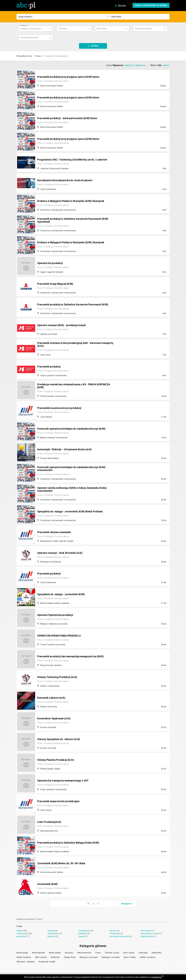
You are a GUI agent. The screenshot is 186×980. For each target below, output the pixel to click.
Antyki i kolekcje (24, 957)
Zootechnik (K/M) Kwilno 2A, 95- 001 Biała (64, 864)
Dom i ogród (129, 953)
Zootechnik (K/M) (48, 884)
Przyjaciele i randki (47, 962)
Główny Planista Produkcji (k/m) (57, 760)
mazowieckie (22, 933)
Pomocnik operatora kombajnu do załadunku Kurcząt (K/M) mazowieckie (75, 469)
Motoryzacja (22, 953)
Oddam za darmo (148, 957)
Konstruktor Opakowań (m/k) (55, 719)
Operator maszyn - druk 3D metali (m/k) (62, 553)
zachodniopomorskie (150, 933)
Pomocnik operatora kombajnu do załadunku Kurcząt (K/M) (75, 429)
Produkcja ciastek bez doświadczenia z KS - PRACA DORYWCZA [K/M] (70, 386)
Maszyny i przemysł (89, 957)
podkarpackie (84, 931)
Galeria (166, 65)
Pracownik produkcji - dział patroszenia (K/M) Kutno (70, 118)
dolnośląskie (146, 931)
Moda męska (55, 953)
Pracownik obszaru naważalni (56, 532)
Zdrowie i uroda (112, 953)
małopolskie (115, 933)
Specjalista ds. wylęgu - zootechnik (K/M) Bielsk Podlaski (73, 512)
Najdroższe (140, 65)
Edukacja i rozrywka (111, 957)
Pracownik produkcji (50, 367)
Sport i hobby (130, 957)
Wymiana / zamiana (26, 962)
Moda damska (38, 953)
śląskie (81, 936)
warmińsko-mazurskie (119, 936)
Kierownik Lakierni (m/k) (53, 698)
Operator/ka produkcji (51, 263)
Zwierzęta (143, 953)
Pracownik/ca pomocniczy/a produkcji (61, 408)
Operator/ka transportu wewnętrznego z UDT (66, 781)
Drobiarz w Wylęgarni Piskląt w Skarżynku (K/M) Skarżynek (74, 201)
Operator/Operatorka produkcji (57, 615)
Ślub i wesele (41, 957)
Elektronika (157, 953)
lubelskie (51, 936)
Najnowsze (118, 65)
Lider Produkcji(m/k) (50, 822)
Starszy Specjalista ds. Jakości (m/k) (61, 739)
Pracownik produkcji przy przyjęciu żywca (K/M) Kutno (71, 77)
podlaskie (83, 933)
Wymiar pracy (102, 29)
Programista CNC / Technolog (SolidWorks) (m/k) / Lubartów (76, 160)
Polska (19, 926)
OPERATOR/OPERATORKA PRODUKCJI (62, 636)
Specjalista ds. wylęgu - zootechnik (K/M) (63, 594)
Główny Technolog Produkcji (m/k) (59, 677)
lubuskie (113, 931)
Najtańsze (129, 65)
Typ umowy (63, 29)
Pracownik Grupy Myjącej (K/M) (57, 284)
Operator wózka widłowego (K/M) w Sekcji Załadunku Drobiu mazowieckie (75, 490)
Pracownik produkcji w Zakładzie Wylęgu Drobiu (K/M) (71, 843)
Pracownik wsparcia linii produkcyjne (61, 801)
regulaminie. (156, 977)
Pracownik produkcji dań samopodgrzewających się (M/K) (74, 657)
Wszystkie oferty (24, 56)
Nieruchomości (84, 953)
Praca (38, 56)
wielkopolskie (53, 933)
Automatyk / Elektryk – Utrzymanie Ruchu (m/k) (67, 450)
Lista (159, 65)
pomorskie (21, 936)
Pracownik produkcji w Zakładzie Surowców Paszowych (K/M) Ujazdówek (73, 221)
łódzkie (20, 931)
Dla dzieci (69, 953)
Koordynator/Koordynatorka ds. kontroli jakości (67, 180)
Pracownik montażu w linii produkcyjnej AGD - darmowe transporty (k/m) (72, 345)
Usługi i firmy (70, 957)
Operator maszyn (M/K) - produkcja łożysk (64, 325)
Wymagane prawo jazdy (29, 38)
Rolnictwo (55, 957)
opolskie (51, 931)
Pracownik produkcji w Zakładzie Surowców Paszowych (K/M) (73, 303)
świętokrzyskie (147, 936)
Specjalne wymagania (143, 29)
